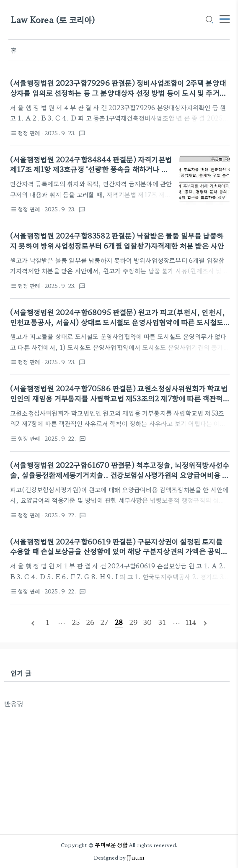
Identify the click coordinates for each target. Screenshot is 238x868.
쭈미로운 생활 (111, 845)
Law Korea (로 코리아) (53, 20)
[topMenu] (225, 18)
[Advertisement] (117, 767)
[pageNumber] (47, 622)
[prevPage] (33, 622)
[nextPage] (205, 622)
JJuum (136, 857)
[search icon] (209, 21)
